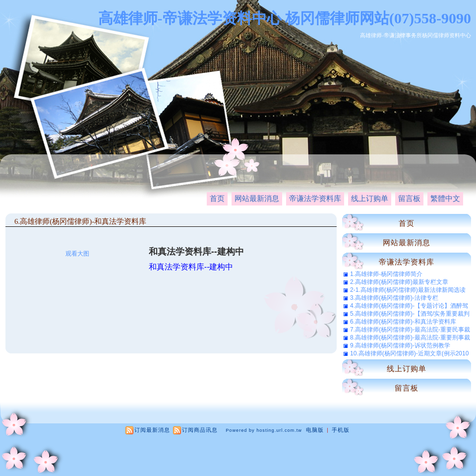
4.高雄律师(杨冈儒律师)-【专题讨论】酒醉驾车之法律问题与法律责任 (409, 306)
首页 (217, 198)
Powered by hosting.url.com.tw (264, 430)
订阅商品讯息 (200, 430)
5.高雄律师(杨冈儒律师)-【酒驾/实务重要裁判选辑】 (410, 314)
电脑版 (315, 430)
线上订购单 (370, 198)
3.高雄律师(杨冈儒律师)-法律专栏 (394, 298)
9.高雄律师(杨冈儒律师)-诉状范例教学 (400, 345)
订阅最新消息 (152, 430)
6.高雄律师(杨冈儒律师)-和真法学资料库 (80, 221)
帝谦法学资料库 (315, 198)
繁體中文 (445, 198)
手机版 (341, 430)
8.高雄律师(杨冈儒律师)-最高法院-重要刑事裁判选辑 (410, 338)
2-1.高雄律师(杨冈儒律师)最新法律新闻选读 (408, 290)
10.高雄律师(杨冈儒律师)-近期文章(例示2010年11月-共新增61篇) (409, 353)
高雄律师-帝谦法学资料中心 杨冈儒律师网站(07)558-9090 (285, 18)
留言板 (409, 198)
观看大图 (77, 254)
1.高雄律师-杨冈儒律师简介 (386, 274)
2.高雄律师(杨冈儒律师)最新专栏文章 (399, 282)
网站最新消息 (257, 198)
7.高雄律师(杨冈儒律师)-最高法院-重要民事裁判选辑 (410, 330)
